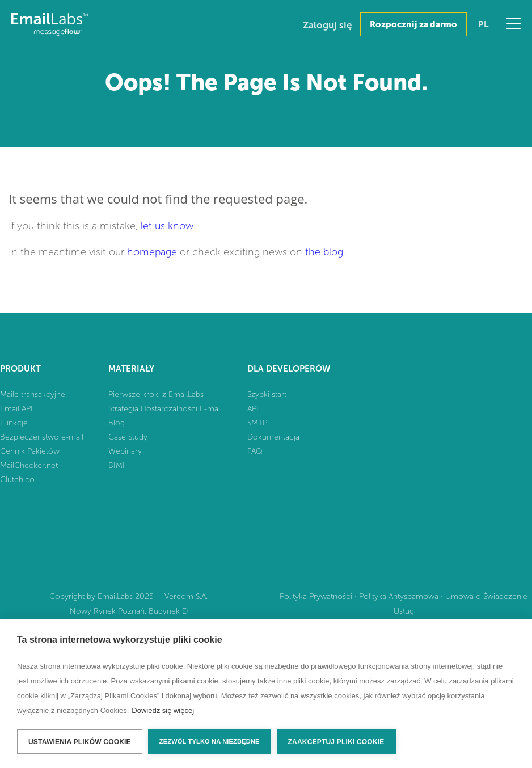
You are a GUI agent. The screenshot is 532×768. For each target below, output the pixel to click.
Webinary (125, 451)
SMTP (257, 423)
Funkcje (14, 423)
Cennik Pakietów (30, 451)
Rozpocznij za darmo (413, 24)
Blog (117, 423)
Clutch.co (17, 480)
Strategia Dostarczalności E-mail (165, 409)
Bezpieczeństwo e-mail (42, 437)
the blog (324, 252)
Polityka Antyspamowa (399, 596)
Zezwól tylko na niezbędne (210, 741)
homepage (152, 252)
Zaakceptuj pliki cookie (336, 742)
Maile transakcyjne (33, 394)
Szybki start (267, 394)
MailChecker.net (29, 465)
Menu (514, 24)
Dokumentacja (273, 437)
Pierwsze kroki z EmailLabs (156, 394)
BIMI (117, 465)
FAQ (255, 451)
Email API (16, 409)
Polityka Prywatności (316, 596)
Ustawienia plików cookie (80, 742)
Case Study (128, 437)
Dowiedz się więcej (163, 710)
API (253, 409)
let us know (167, 226)
